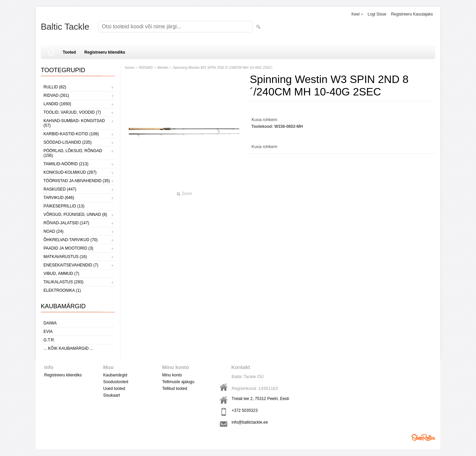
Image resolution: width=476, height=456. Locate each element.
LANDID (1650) (57, 104)
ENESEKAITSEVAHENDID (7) (71, 265)
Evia (48, 332)
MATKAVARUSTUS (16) (65, 257)
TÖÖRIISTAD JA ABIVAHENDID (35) (77, 181)
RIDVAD (146, 67)
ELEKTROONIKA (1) (62, 290)
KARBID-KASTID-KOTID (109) (71, 134)
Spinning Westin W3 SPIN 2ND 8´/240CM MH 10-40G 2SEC (223, 67)
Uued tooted (114, 389)
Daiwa (50, 323)
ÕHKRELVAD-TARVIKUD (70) (70, 240)
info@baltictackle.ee (250, 422)
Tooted (69, 52)
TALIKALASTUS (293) (64, 282)
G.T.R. (49, 340)
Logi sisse (377, 14)
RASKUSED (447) (60, 189)
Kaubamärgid (115, 375)
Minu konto (172, 375)
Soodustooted (116, 382)
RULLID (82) (55, 87)
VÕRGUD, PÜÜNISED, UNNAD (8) (75, 215)
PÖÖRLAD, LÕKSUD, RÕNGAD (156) (73, 153)
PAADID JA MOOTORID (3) (68, 248)
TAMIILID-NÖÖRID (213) (66, 164)
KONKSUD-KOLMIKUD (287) (70, 172)
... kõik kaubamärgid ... (68, 348)
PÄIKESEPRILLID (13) (64, 206)
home (130, 67)
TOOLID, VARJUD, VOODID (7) (72, 112)
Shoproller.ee (423, 437)
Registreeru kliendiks (105, 52)
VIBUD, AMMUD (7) (61, 274)
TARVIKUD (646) (59, 198)
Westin (163, 67)
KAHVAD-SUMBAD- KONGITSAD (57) (74, 123)
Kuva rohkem (264, 120)
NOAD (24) (53, 231)
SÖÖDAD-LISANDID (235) (68, 142)
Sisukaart (112, 395)
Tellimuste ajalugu (178, 382)
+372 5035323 (245, 410)
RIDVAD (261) (56, 95)
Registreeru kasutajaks (412, 14)
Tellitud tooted (175, 389)
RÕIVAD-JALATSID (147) (66, 223)
